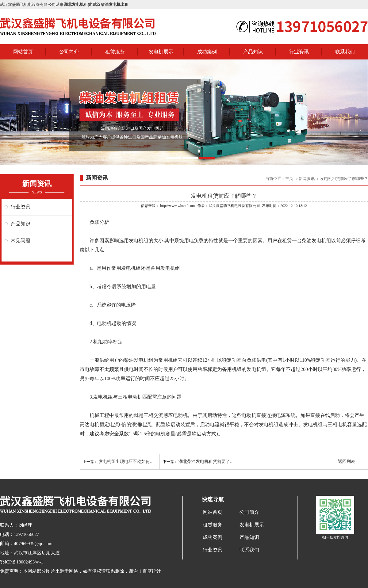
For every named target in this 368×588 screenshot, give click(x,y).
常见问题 (21, 241)
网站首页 (23, 52)
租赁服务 (115, 52)
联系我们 (345, 52)
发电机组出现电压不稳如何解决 (128, 462)
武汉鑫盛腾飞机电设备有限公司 (234, 206)
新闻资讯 (307, 179)
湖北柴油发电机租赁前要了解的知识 (213, 462)
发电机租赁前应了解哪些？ (344, 179)
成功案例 (207, 52)
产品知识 (253, 52)
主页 (290, 179)
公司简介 (69, 52)
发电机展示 (161, 52)
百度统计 (152, 571)
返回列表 (347, 462)
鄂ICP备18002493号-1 (22, 562)
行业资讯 (299, 52)
